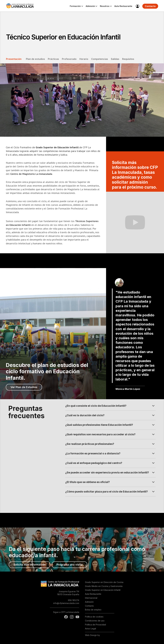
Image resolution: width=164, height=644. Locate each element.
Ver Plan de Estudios (24, 387)
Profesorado (69, 59)
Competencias (100, 59)
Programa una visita (69, 565)
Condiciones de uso (95, 621)
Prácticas (53, 59)
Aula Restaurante (123, 6)
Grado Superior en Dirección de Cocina (104, 582)
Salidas (115, 59)
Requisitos (128, 59)
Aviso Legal (90, 629)
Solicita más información (30, 565)
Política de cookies (94, 617)
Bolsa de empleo (93, 610)
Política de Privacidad (95, 625)
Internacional (91, 598)
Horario (84, 59)
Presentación (14, 59)
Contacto (150, 6)
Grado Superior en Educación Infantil (103, 590)
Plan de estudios (35, 59)
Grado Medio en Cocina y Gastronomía (104, 586)
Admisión (89, 602)
